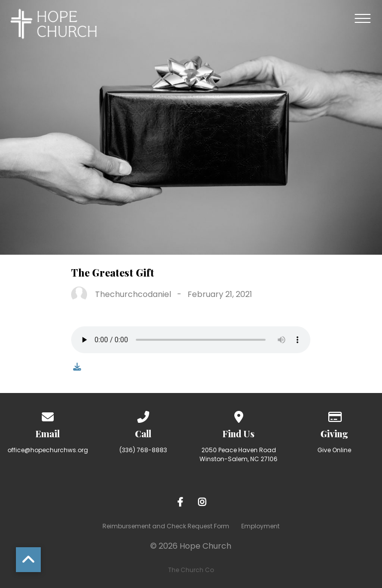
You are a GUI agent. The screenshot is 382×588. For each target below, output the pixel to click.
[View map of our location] (239, 415)
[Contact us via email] (48, 415)
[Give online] (334, 415)
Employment (260, 526)
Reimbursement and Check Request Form (166, 526)
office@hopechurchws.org (48, 450)
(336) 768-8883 (143, 450)
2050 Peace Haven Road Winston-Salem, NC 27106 (239, 454)
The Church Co (191, 570)
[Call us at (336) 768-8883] (143, 415)
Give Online (334, 450)
